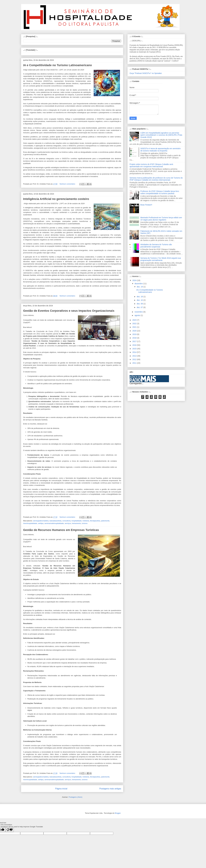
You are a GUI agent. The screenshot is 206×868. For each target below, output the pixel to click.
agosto (138, 315)
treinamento (77, 523)
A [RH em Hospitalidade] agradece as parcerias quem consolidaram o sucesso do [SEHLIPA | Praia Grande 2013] (161, 135)
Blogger (118, 813)
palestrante (105, 521)
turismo (85, 523)
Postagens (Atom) (75, 797)
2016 (135, 345)
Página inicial (61, 789)
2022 (135, 324)
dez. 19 (140, 287)
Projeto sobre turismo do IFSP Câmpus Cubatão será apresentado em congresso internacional (151, 165)
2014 (135, 352)
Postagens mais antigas (110, 789)
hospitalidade (77, 521)
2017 (135, 341)
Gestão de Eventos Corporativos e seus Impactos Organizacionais (69, 311)
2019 (135, 334)
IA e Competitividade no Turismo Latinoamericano (57, 65)
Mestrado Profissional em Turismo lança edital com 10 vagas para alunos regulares (161, 219)
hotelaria (86, 521)
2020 (135, 331)
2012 (135, 359)
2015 (135, 349)
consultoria (67, 521)
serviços (68, 523)
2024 (135, 280)
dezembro (139, 284)
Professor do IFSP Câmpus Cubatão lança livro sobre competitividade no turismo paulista (160, 192)
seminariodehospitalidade (54, 523)
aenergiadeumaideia (41, 521)
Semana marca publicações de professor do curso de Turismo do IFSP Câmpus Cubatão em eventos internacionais (156, 179)
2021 (135, 327)
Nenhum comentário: (68, 184)
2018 (135, 338)
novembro (139, 312)
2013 (135, 356)
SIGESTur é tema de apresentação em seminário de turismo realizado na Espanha (161, 150)
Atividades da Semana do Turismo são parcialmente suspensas (156, 246)
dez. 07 (140, 307)
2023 (135, 320)
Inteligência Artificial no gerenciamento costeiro (56, 199)
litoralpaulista (95, 521)
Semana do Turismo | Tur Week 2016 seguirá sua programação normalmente (161, 259)
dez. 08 (140, 304)
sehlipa (41, 523)
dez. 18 (140, 297)
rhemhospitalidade (30, 523)
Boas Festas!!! (146, 205)
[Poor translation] (10, 830)
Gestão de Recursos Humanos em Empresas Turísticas (61, 530)
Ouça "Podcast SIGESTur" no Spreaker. (146, 73)
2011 (135, 363)
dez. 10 (140, 300)
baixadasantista (55, 521)
